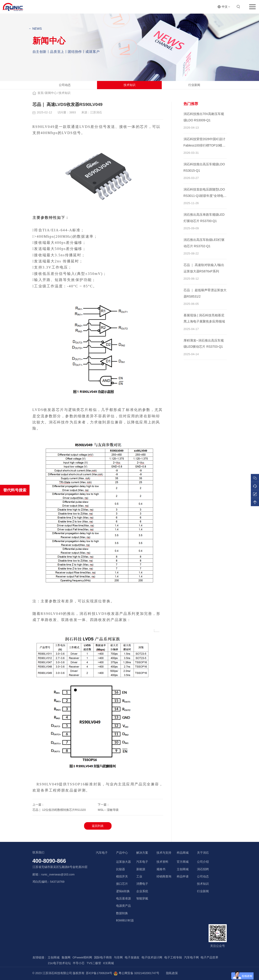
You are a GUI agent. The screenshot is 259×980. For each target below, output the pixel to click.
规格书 (161, 869)
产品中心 (122, 853)
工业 (139, 877)
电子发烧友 (132, 958)
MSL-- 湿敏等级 (108, 810)
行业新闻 (194, 85)
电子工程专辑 (173, 958)
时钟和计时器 (125, 921)
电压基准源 (123, 899)
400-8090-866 (49, 861)
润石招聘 (203, 869)
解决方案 (142, 853)
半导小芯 (79, 963)
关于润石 (203, 853)
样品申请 (183, 877)
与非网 (118, 958)
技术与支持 (164, 853)
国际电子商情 (103, 958)
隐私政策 (172, 973)
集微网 (66, 958)
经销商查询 (164, 877)
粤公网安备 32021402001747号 (136, 973)
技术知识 (129, 85)
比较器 (121, 869)
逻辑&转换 (123, 891)
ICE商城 (108, 963)
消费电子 (142, 884)
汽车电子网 (191, 958)
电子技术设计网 (152, 958)
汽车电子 (102, 853)
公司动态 (65, 85)
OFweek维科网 (82, 958)
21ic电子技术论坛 (59, 963)
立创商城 (183, 869)
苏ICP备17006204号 (99, 973)
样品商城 (183, 853)
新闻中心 (51, 93)
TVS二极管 (94, 963)
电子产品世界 (209, 958)
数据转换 (122, 913)
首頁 (40, 93)
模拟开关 (122, 877)
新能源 (141, 869)
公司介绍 (203, 862)
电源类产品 (123, 906)
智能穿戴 (142, 899)
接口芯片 (122, 884)
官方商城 (183, 862)
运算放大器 (123, 862)
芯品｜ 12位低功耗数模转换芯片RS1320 (59, 810)
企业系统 (142, 891)
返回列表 (98, 826)
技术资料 (162, 862)
